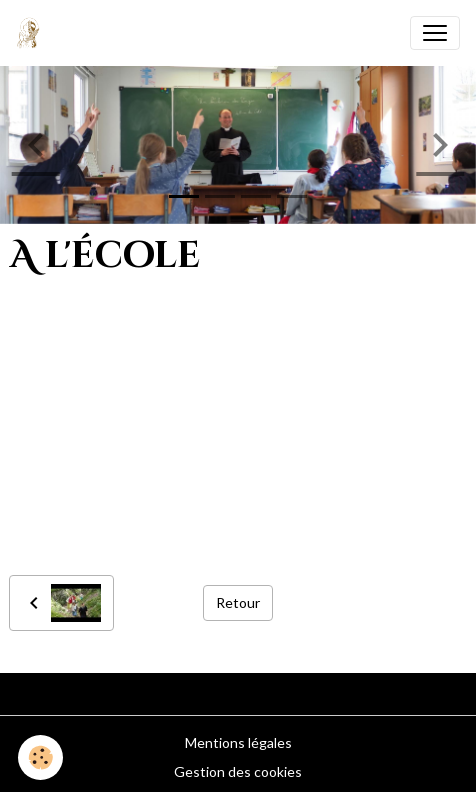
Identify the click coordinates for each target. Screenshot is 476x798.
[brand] (32, 33)
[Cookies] (40, 757)
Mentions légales (238, 742)
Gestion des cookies (238, 771)
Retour (238, 602)
